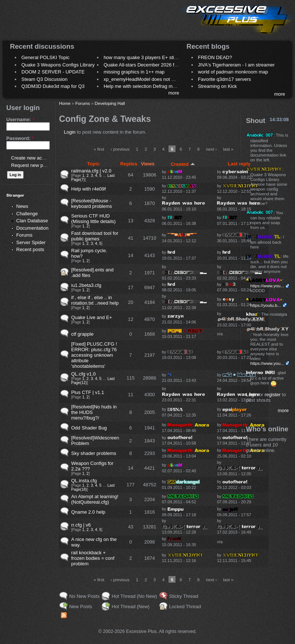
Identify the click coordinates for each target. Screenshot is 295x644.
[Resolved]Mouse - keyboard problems (92, 203)
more (174, 93)
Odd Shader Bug (89, 428)
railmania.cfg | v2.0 (91, 171)
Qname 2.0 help (88, 512)
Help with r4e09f (88, 189)
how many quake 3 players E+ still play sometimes (157, 57)
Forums (24, 235)
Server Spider (31, 242)
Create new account (32, 158)
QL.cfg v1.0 (83, 374)
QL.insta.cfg (84, 481)
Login (70, 132)
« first (99, 149)
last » (228, 149)
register (273, 395)
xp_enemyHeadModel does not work (143, 79)
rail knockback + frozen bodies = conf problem (93, 558)
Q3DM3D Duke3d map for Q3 (53, 86)
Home (65, 103)
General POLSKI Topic (46, 57)
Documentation (32, 228)
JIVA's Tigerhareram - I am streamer (236, 65)
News (22, 206)
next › (211, 149)
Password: (20, 138)
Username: (20, 119)
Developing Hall (110, 103)
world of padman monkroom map (233, 72)
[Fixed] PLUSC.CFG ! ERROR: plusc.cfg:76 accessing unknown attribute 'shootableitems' (94, 355)
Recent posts (30, 249)
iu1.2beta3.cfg (86, 285)
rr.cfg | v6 (81, 525)
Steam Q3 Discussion (44, 79)
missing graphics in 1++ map (134, 72)
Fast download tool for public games (95, 236)
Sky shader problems (94, 453)
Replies (129, 164)
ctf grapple (82, 334)
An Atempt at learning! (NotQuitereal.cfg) (95, 499)
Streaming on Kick (218, 86)
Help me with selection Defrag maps (142, 86)
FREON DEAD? (215, 57)
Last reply (239, 164)
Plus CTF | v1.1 (88, 392)
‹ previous (120, 149)
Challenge (27, 214)
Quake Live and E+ (92, 317)
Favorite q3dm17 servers (225, 79)
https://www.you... (267, 286)
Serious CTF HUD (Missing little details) (93, 219)
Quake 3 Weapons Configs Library (58, 65)
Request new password (36, 165)
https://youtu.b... (266, 305)
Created (183, 164)
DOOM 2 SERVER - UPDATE (53, 72)
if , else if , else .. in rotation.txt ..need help (95, 300)
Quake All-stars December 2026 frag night (148, 65)
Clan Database (32, 221)
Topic (93, 164)
